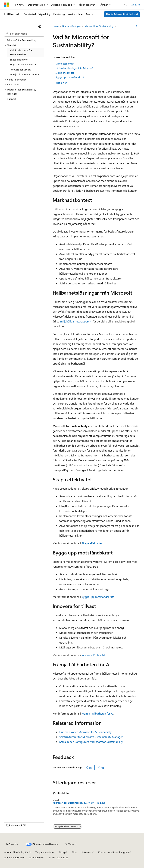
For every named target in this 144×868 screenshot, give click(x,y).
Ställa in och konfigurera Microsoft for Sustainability (91, 742)
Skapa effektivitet (65, 73)
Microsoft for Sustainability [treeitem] (22, 40)
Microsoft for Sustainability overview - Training (79, 803)
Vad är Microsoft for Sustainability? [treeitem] (21, 52)
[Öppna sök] (126, 5)
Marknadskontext (65, 64)
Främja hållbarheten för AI (97, 713)
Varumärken (35, 857)
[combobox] (24, 34)
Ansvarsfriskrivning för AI (18, 852)
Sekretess (86, 852)
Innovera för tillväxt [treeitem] (20, 70)
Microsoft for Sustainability (99, 26)
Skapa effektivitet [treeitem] (19, 60)
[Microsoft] (7, 5)
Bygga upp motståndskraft (70, 77)
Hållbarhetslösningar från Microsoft (74, 68)
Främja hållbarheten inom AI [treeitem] (25, 74)
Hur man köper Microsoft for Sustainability (85, 732)
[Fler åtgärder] (137, 26)
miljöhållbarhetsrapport (75, 321)
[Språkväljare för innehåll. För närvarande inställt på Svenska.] (12, 844)
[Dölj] (40, 26)
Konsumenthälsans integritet (114, 852)
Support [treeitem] (11, 99)
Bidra (74, 852)
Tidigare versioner (45, 852)
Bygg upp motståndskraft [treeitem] (24, 64)
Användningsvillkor (14, 857)
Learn (56, 26)
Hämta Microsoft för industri (122, 14)
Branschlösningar (72, 26)
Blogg (62, 852)
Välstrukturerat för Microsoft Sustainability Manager (91, 737)
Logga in (135, 4)
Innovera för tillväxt (93, 655)
